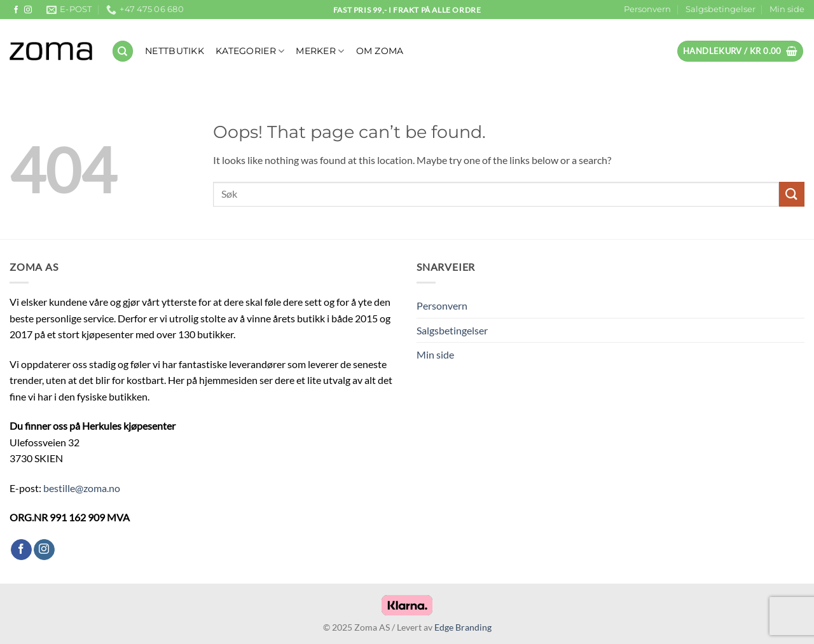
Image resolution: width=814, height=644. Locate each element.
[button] (740, 51)
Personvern (647, 9)
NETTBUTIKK (175, 51)
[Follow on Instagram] (28, 10)
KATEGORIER (250, 51)
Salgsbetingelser (721, 9)
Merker (320, 51)
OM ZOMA (380, 51)
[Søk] (123, 51)
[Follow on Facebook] (16, 10)
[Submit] (792, 194)
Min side (787, 9)
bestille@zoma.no (82, 488)
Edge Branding (463, 627)
